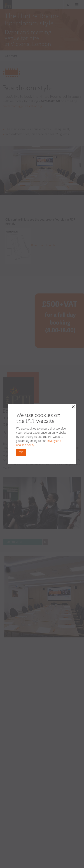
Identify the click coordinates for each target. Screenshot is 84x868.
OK (21, 452)
